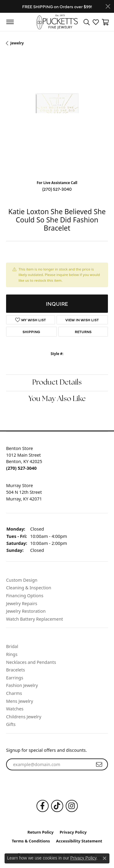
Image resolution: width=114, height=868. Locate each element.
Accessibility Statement (79, 841)
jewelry (17, 43)
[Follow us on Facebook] (43, 806)
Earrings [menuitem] (15, 678)
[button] (57, 438)
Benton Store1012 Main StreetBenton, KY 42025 (24, 458)
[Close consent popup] (105, 858)
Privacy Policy (73, 832)
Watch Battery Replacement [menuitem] (35, 619)
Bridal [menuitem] (12, 647)
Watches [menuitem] (15, 709)
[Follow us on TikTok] (57, 806)
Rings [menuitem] (12, 654)
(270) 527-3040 (57, 189)
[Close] (108, 6)
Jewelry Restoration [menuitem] (26, 611)
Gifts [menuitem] (11, 724)
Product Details (57, 383)
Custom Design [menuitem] (22, 580)
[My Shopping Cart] (105, 22)
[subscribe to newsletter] (99, 765)
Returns (83, 332)
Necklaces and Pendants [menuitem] (31, 662)
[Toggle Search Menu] (87, 22)
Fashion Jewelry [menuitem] (22, 685)
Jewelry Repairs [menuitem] (22, 604)
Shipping (31, 332)
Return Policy (40, 832)
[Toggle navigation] (10, 22)
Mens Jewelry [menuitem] (20, 701)
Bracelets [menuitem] (16, 670)
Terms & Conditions (31, 841)
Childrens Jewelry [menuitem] (24, 717)
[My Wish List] (96, 22)
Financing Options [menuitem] (25, 596)
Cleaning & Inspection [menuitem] (29, 588)
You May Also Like (57, 399)
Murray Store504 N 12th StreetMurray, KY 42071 (24, 492)
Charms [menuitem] (14, 693)
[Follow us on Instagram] (72, 806)
